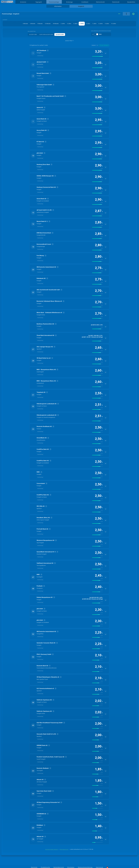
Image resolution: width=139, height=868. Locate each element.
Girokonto (23, 2)
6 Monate (33, 24)
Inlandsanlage (40, 56)
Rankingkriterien (64, 849)
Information (58, 6)
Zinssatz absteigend (104, 45)
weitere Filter (69, 41)
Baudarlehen (131, 2)
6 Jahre (88, 24)
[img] (97, 56)
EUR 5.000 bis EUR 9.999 (46, 34)
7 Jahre (94, 24)
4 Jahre (75, 24)
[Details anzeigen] (106, 53)
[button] (69, 53)
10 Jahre (114, 24)
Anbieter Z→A (95, 45)
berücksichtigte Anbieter (52, 849)
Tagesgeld (39, 2)
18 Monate (56, 24)
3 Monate (25, 24)
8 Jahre (101, 24)
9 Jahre (107, 24)
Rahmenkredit (100, 2)
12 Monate (48, 24)
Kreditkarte (85, 2)
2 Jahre (63, 24)
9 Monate (40, 24)
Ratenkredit (116, 2)
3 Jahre (69, 24)
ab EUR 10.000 (60, 34)
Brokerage (69, 2)
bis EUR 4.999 (33, 34)
